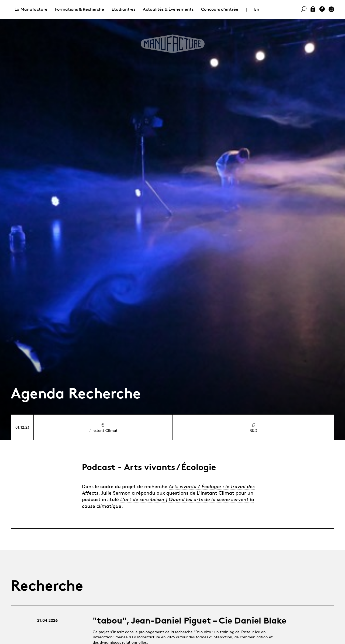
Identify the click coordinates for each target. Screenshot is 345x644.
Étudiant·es (123, 9)
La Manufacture (31, 9)
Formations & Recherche (80, 9)
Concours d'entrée (220, 9)
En (257, 9)
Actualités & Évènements (168, 9)
